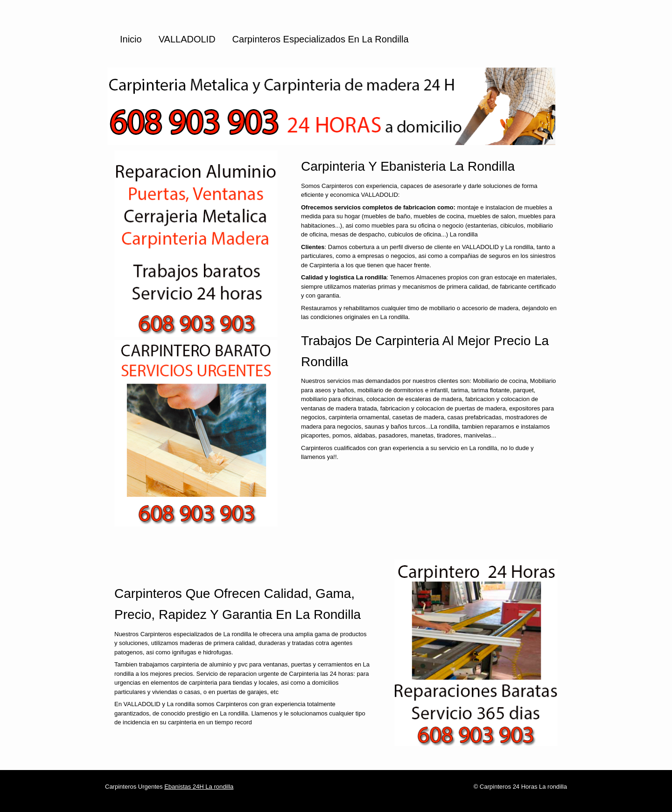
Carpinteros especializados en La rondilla (321, 39)
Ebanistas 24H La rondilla (199, 787)
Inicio (131, 39)
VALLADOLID (187, 39)
